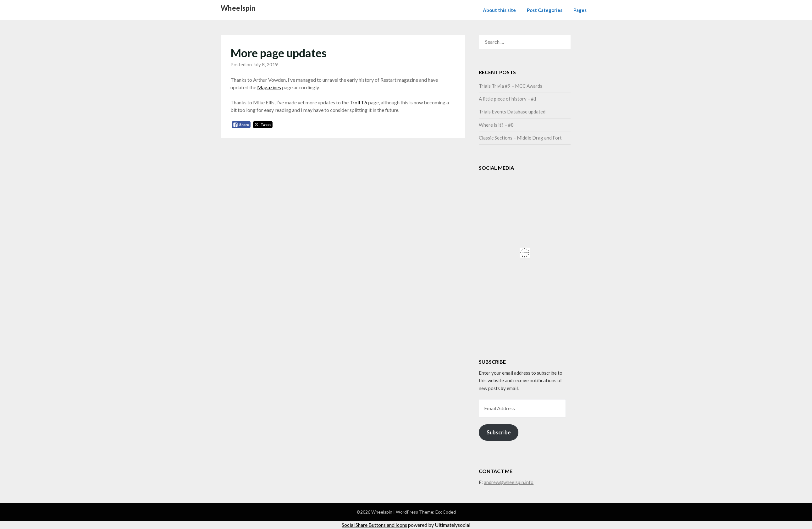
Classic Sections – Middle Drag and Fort (520, 138)
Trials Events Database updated (512, 112)
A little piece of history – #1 (508, 99)
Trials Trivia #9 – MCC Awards (511, 86)
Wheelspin (238, 8)
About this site (499, 10)
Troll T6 (358, 102)
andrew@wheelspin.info (509, 482)
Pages (580, 10)
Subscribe (499, 432)
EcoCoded (446, 512)
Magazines (269, 87)
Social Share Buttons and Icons (374, 525)
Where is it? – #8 (496, 125)
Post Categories (545, 10)
